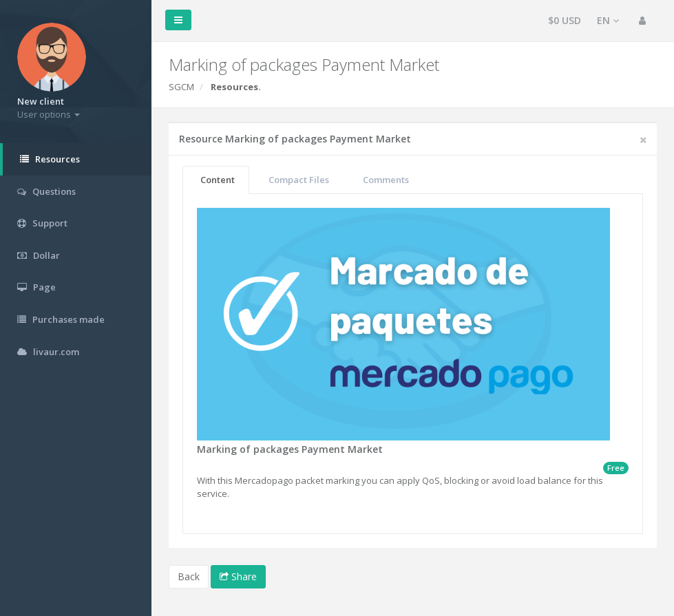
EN (608, 20)
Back (189, 576)
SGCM (181, 87)
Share (238, 576)
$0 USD (565, 20)
